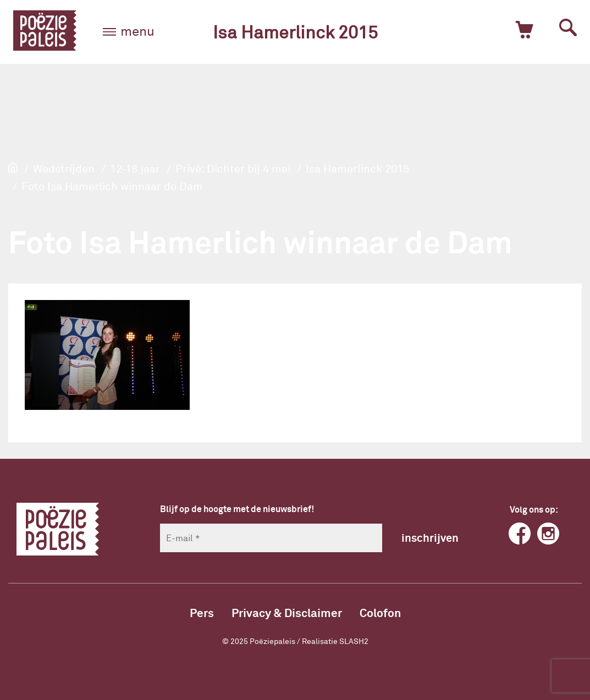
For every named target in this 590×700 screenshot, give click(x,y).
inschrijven (430, 537)
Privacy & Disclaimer (287, 612)
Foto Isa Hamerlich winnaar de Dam (112, 186)
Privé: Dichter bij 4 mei (233, 168)
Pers (202, 612)
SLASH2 (354, 641)
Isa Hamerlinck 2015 (295, 32)
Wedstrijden (64, 168)
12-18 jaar (135, 168)
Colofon (380, 612)
